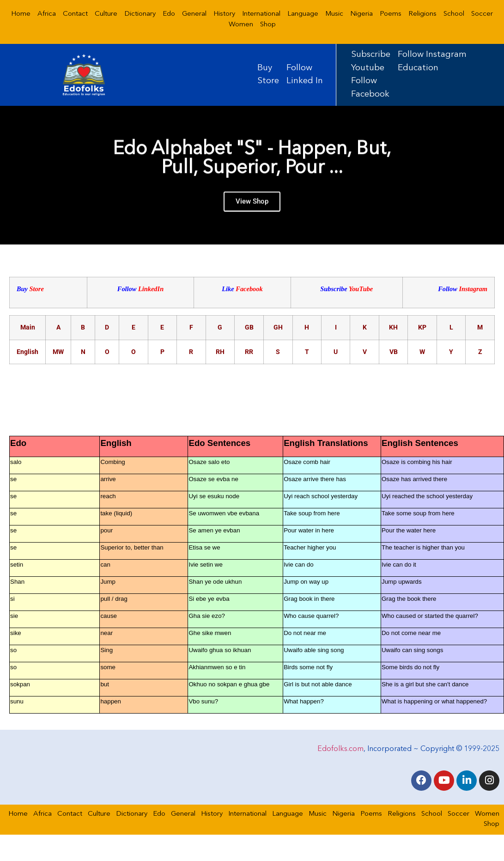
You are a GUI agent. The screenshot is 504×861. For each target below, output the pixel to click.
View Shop (252, 207)
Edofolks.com (340, 749)
